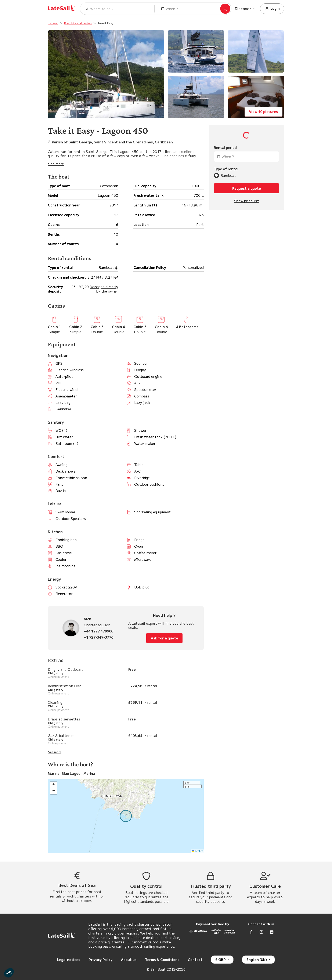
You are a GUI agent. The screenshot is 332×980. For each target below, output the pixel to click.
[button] (246, 9)
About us (129, 959)
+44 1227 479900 (99, 631)
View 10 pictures (264, 111)
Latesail (53, 23)
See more (55, 752)
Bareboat (228, 175)
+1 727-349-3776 (99, 637)
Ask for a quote (164, 638)
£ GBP (221, 959)
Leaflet (197, 851)
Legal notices (69, 959)
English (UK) (257, 959)
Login (272, 9)
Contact (195, 959)
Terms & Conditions (162, 959)
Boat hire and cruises (78, 23)
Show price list (246, 201)
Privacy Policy (101, 959)
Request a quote (247, 188)
